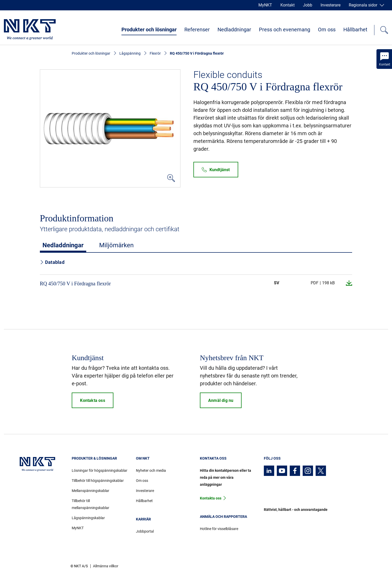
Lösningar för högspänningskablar (100, 470)
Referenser (197, 30)
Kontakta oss (211, 498)
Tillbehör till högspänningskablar (98, 481)
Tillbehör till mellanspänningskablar (90, 504)
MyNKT (265, 5)
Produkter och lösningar (149, 30)
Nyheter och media (151, 470)
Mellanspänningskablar (90, 491)
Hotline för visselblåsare (219, 529)
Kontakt (288, 5)
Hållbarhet (355, 30)
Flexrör (155, 53)
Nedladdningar (234, 30)
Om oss (327, 30)
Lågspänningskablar (88, 518)
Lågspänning (130, 53)
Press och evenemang (285, 30)
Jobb (308, 5)
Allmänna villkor (106, 566)
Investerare (331, 5)
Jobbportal (145, 531)
